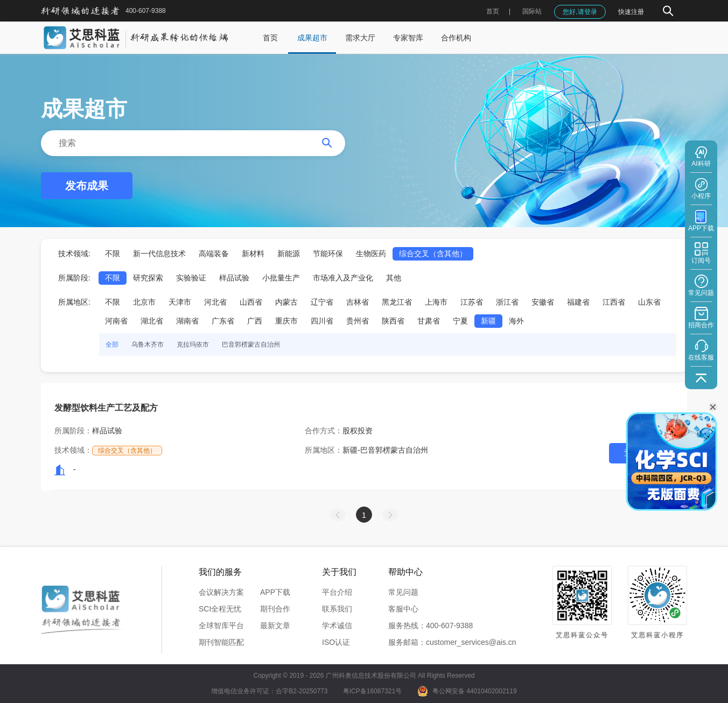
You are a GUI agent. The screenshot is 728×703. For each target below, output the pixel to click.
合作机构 (456, 38)
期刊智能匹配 (221, 642)
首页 (493, 11)
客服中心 (403, 609)
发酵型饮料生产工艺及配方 (106, 408)
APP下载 (275, 592)
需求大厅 (360, 38)
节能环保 (328, 254)
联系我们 (337, 609)
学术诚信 (337, 625)
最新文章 (275, 625)
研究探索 (148, 278)
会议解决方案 (221, 592)
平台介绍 (337, 592)
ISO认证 (336, 642)
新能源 (289, 254)
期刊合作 (275, 609)
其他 (394, 278)
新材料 (253, 254)
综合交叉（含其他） (433, 254)
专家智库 (408, 38)
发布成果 (87, 186)
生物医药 (371, 254)
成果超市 (312, 38)
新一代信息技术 (159, 254)
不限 (113, 254)
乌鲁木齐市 (148, 345)
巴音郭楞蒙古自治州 (251, 345)
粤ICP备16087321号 (372, 691)
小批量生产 (281, 278)
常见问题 (403, 592)
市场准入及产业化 (343, 278)
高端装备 (214, 254)
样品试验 (234, 278)
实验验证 (191, 278)
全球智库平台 (221, 625)
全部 (112, 345)
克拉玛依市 (193, 345)
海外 (516, 321)
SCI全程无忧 (220, 609)
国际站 (532, 11)
